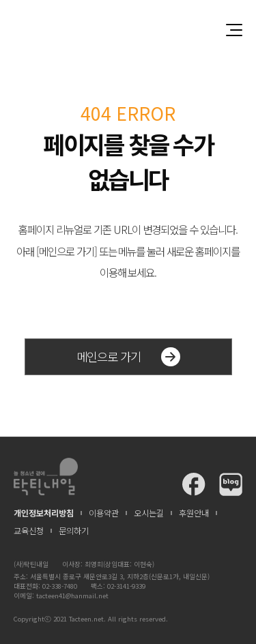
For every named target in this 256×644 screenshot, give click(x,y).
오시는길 (149, 513)
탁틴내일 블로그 (231, 484)
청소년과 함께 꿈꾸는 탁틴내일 (128, 30)
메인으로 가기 (128, 357)
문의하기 (74, 531)
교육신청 (29, 531)
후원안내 (194, 513)
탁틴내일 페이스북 (194, 484)
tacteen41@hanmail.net (72, 596)
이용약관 (104, 513)
